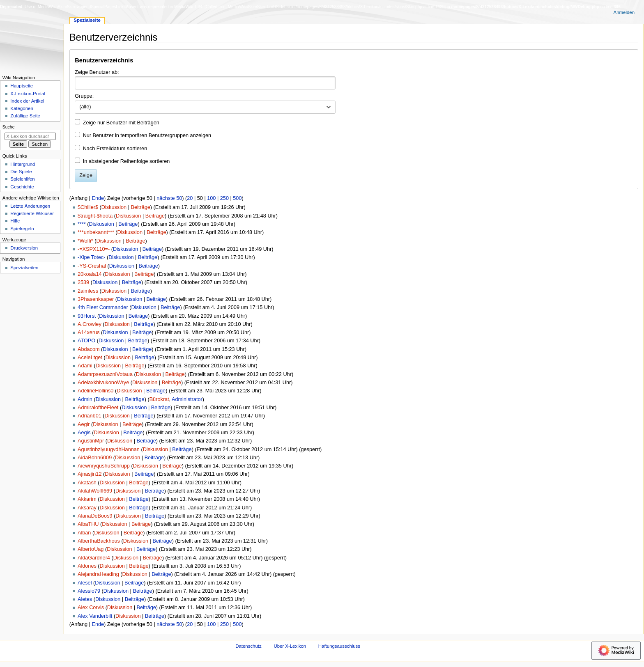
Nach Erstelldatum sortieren (115, 149)
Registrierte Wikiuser (32, 213)
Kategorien (22, 108)
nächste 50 (169, 198)
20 (190, 198)
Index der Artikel (27, 101)
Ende (98, 198)
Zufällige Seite (25, 116)
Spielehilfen (22, 179)
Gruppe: (84, 96)
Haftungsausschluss (339, 646)
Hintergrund (23, 164)
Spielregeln (22, 229)
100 (211, 198)
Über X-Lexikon (290, 646)
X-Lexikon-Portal (28, 94)
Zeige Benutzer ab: (97, 72)
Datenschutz (248, 646)
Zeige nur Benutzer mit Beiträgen (121, 123)
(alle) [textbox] (85, 107)
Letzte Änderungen (30, 206)
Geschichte (22, 187)
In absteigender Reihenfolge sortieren (126, 161)
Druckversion (24, 248)
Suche (9, 127)
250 (224, 198)
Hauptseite (22, 86)
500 (237, 198)
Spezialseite (87, 20)
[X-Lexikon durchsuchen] (30, 136)
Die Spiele (21, 172)
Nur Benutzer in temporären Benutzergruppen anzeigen (147, 135)
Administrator (187, 399)
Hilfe (15, 221)
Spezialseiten (24, 268)
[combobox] (205, 83)
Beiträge (140, 207)
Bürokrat (159, 399)
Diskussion (114, 207)
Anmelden (624, 12)
